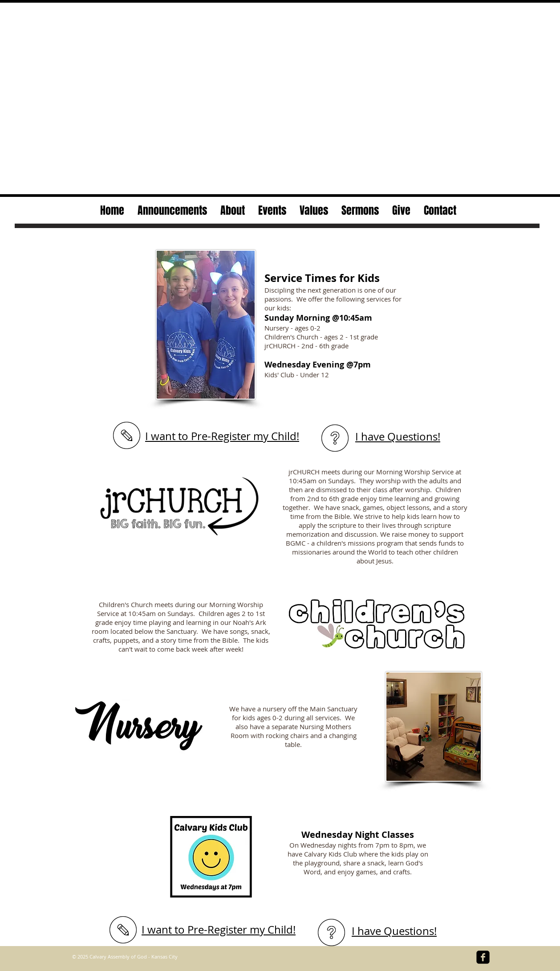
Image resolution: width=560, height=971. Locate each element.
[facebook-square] (483, 957)
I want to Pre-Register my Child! (222, 436)
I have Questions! (398, 437)
